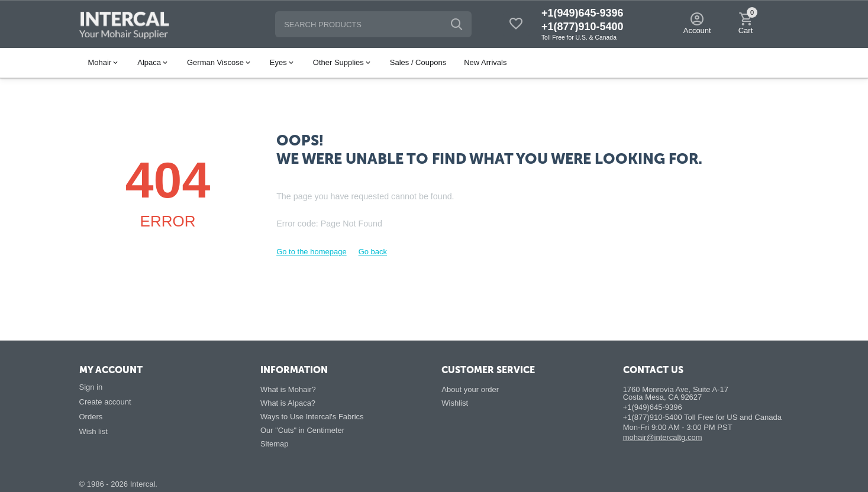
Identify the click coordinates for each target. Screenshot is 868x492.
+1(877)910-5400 (583, 27)
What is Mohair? (288, 389)
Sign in (91, 387)
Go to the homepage (312, 252)
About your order (470, 389)
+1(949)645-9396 (583, 13)
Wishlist (455, 403)
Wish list (93, 431)
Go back (373, 252)
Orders (91, 417)
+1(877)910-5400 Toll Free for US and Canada (702, 417)
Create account (105, 402)
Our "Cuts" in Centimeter (302, 430)
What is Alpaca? (288, 403)
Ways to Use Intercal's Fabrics (312, 417)
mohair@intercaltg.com (663, 437)
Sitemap (275, 444)
